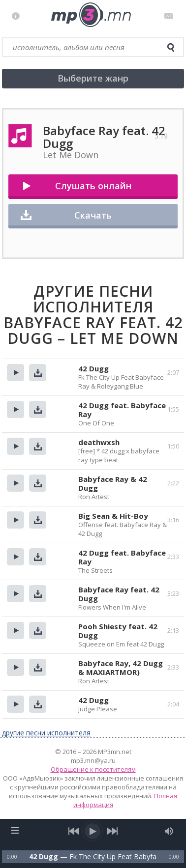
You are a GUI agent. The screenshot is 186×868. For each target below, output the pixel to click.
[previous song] (74, 831)
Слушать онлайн (93, 186)
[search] (171, 48)
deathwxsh (99, 442)
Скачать (93, 215)
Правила (18, 16)
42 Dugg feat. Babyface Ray (122, 410)
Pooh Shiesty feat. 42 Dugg (118, 631)
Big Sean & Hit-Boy (113, 516)
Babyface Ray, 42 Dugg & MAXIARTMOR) (121, 668)
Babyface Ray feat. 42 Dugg (119, 594)
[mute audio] (169, 831)
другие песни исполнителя (46, 733)
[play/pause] (93, 831)
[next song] (112, 831)
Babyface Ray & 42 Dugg (113, 483)
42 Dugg (93, 368)
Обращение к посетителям (93, 769)
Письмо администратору (170, 16)
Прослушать (15, 373)
